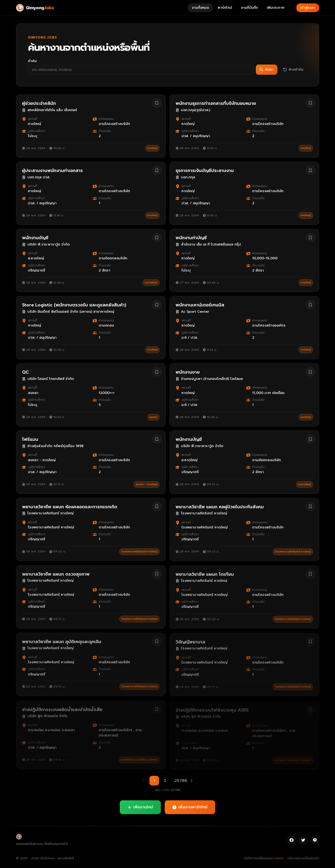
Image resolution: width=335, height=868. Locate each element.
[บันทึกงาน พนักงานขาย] (310, 374)
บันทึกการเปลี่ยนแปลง (264, 858)
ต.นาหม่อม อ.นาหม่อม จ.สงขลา (139, 758)
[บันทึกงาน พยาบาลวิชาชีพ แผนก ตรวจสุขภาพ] (157, 574)
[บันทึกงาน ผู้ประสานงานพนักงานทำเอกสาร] (157, 170)
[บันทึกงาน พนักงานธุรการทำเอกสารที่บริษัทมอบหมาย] (310, 103)
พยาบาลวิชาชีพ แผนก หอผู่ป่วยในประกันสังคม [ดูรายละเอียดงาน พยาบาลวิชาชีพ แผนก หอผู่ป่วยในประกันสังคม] (220, 507)
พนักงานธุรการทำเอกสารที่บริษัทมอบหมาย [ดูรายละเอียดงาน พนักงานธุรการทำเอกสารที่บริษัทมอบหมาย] (216, 103)
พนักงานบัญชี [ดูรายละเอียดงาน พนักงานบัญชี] (35, 238)
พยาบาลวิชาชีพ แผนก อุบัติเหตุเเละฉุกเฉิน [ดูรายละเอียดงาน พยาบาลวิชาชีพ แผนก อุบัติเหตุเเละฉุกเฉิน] (62, 641)
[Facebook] (292, 840)
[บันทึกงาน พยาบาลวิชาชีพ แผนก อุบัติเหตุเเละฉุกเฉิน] (157, 641)
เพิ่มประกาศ (276, 8)
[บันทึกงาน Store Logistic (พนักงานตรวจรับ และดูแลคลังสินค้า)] (157, 305)
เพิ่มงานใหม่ (140, 807)
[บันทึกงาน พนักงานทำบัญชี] (310, 238)
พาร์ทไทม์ (225, 8)
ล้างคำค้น (293, 70)
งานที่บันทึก (249, 8)
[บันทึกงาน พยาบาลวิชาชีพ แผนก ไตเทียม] (310, 574)
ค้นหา (267, 70)
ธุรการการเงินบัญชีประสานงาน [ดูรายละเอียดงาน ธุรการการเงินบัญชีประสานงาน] (205, 171)
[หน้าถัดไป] (191, 781)
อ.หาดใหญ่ (151, 283)
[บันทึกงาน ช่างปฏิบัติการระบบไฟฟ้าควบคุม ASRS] (310, 708)
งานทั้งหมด (200, 8)
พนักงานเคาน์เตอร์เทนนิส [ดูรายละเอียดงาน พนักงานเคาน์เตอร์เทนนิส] (200, 306)
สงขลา (153, 419)
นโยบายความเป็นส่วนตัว (303, 858)
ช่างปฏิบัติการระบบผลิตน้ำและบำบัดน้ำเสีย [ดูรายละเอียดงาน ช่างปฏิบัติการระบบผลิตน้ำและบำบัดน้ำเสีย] (62, 708)
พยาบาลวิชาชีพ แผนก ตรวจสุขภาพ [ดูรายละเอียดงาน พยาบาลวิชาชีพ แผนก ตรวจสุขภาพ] (56, 574)
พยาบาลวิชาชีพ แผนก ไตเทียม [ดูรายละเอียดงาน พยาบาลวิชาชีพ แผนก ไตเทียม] (205, 574)
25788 (181, 781)
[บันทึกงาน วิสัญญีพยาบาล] (310, 641)
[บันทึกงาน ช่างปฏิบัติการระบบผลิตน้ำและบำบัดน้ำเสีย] (157, 708)
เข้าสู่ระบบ (308, 8)
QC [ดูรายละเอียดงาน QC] (26, 374)
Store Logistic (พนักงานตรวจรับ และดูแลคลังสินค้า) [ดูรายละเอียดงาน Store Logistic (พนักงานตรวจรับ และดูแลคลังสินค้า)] (74, 306)
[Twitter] (303, 840)
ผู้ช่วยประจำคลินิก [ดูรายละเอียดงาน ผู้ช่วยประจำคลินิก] (39, 103)
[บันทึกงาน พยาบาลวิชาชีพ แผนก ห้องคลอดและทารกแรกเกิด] (157, 507)
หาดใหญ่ (152, 148)
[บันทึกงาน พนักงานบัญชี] (157, 238)
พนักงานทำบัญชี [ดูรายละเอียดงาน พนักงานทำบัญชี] (191, 238)
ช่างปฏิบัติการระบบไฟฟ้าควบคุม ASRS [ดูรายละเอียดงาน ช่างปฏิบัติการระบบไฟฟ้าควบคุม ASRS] (212, 708)
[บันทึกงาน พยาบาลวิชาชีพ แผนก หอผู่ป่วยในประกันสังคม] (310, 507)
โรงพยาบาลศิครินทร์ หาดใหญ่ (139, 552)
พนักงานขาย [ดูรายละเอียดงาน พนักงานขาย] (188, 374)
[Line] (315, 840)
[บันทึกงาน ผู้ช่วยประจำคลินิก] (157, 103)
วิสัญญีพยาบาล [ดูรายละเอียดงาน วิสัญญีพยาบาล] (190, 641)
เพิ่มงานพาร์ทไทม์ (190, 807)
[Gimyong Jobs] (35, 8)
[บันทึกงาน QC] (157, 374)
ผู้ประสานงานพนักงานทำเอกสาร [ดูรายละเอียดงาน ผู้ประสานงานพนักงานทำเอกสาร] (52, 171)
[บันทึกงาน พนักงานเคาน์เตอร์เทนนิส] (310, 306)
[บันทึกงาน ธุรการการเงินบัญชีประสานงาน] (310, 171)
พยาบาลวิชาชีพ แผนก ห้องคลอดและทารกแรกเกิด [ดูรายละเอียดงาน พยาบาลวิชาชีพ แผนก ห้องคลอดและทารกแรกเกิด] (70, 507)
